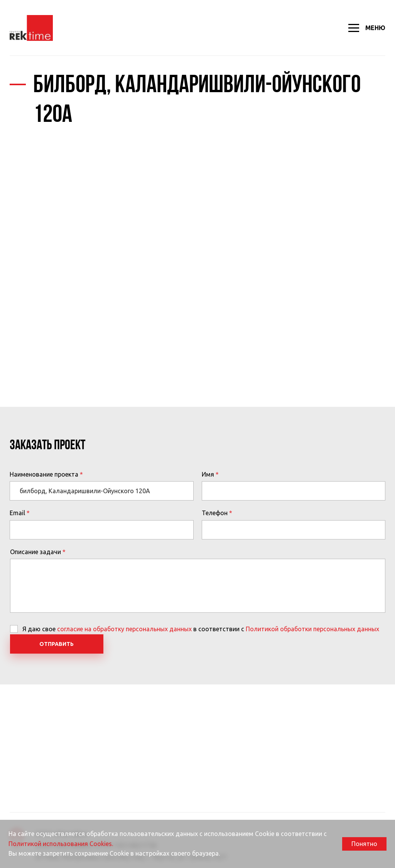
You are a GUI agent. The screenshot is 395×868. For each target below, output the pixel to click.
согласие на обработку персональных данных (124, 629)
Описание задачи (35, 552)
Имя (208, 474)
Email (17, 513)
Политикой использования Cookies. (61, 844)
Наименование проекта (44, 474)
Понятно (364, 844)
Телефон (215, 513)
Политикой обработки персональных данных (312, 629)
